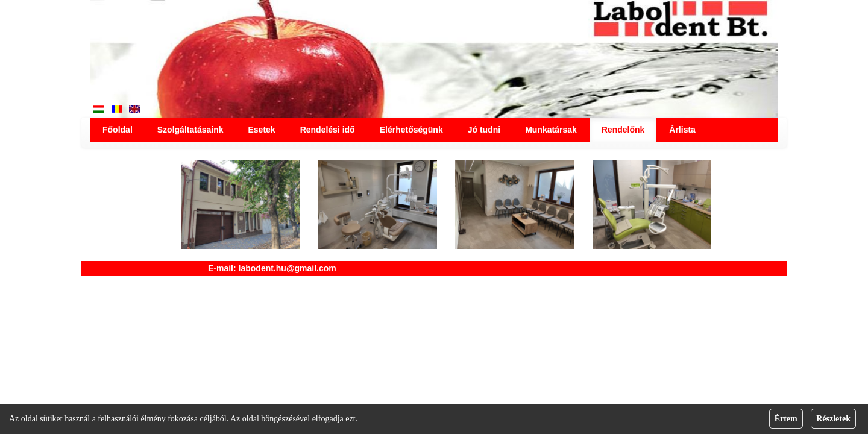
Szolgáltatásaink (190, 130)
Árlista (682, 130)
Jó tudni (484, 130)
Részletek (833, 419)
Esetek (261, 130)
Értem (786, 419)
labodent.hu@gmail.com (288, 268)
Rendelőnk (623, 130)
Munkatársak (551, 130)
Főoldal (118, 130)
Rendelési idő (328, 130)
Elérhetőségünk (411, 130)
